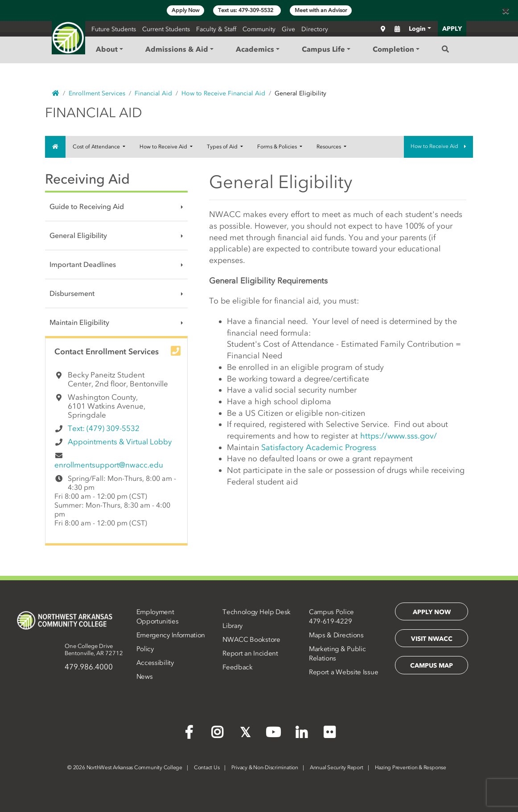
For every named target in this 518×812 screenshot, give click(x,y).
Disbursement (72, 293)
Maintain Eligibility (79, 322)
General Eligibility (78, 235)
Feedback (238, 667)
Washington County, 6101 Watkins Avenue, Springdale (107, 406)
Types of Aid (223, 147)
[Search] (445, 49)
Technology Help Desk (257, 612)
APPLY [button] (452, 29)
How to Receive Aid (164, 147)
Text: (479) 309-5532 (104, 428)
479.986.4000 (89, 667)
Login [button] (417, 29)
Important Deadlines (83, 264)
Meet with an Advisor (321, 10)
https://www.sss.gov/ (399, 436)
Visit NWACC (432, 639)
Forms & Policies (278, 147)
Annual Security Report (337, 767)
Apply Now (185, 10)
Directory (315, 29)
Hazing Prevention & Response (411, 767)
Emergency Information (171, 635)
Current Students (166, 29)
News (145, 677)
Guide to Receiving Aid (87, 206)
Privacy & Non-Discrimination (265, 767)
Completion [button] (393, 49)
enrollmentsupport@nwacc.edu (109, 465)
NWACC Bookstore (251, 640)
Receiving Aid (87, 179)
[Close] (506, 11)
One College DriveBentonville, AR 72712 (94, 650)
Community (259, 29)
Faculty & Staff (216, 29)
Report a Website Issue (343, 672)
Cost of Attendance (97, 147)
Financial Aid (153, 93)
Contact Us (207, 767)
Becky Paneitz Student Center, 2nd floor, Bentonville (118, 379)
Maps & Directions (336, 635)
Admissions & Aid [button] (177, 49)
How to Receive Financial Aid (223, 93)
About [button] (107, 49)
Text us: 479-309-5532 (247, 10)
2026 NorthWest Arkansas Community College (125, 767)
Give (288, 29)
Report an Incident (250, 653)
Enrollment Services (97, 93)
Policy (145, 649)
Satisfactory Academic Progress (319, 447)
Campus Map (432, 666)
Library (232, 626)
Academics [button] (255, 49)
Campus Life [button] (323, 49)
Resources (329, 147)
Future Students (114, 29)
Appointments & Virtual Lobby (120, 442)
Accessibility (155, 663)
